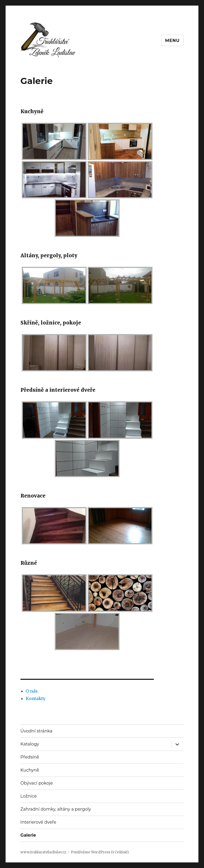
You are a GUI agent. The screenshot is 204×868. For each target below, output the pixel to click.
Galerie (28, 835)
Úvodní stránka (36, 731)
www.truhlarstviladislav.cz (43, 852)
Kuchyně (30, 770)
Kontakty (36, 698)
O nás (32, 691)
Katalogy (30, 744)
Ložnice (29, 796)
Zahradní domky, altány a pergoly (56, 809)
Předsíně (30, 757)
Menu (173, 41)
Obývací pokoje (37, 783)
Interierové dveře (38, 822)
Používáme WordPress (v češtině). (100, 852)
